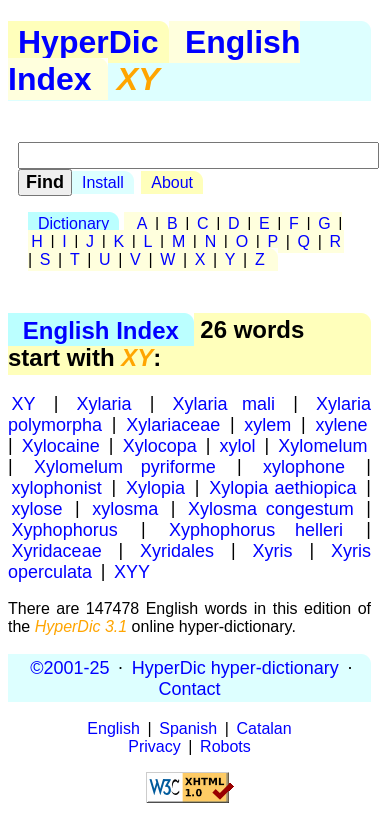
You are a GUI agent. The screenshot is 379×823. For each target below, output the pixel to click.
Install (103, 182)
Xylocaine (61, 445)
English (113, 728)
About (172, 182)
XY (24, 403)
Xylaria (104, 403)
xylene (341, 424)
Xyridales (177, 550)
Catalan (264, 728)
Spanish (188, 728)
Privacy (154, 746)
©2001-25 (69, 667)
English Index (101, 329)
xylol (238, 445)
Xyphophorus (65, 529)
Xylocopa (160, 445)
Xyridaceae (57, 550)
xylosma (125, 508)
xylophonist (57, 487)
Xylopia (155, 487)
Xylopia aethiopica (282, 487)
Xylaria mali (223, 403)
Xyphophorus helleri (256, 529)
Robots (225, 746)
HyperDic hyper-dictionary (235, 667)
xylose (37, 508)
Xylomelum (322, 445)
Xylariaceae (173, 424)
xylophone (304, 466)
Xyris (273, 550)
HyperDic (88, 42)
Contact (189, 688)
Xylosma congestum (271, 508)
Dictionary (73, 223)
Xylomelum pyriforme (125, 466)
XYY (132, 571)
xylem (267, 424)
